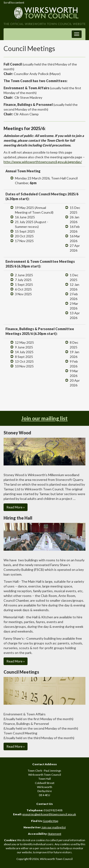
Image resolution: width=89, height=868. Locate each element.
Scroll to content (14, 2)
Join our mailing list (44, 418)
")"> (45, 17)
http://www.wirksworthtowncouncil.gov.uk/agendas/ (43, 162)
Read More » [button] (16, 507)
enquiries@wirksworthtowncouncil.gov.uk (49, 814)
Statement (55, 834)
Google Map (51, 821)
